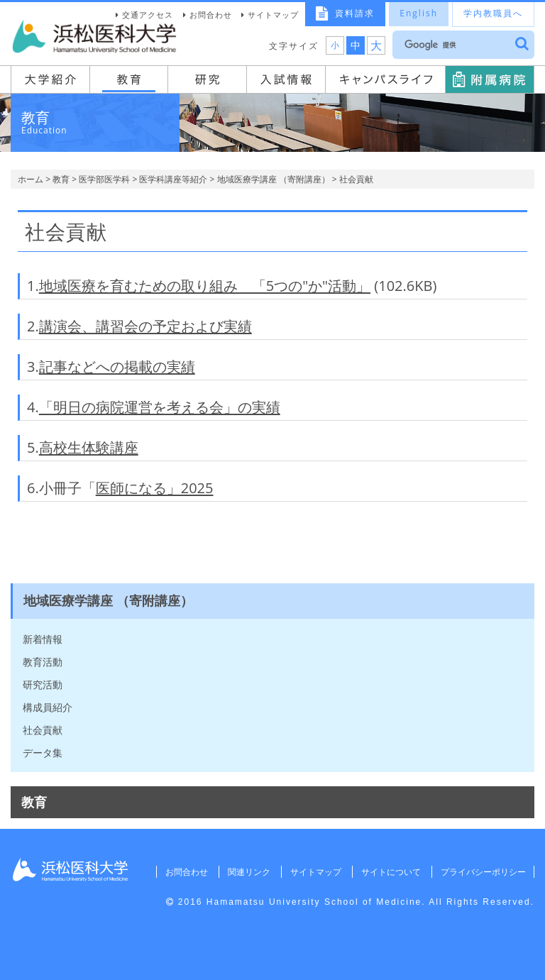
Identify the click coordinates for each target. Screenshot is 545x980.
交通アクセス (148, 15)
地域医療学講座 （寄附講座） (274, 179)
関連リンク (247, 872)
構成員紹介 (48, 707)
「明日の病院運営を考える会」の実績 (160, 407)
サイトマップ (273, 15)
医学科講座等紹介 (173, 179)
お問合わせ (211, 15)
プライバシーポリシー (483, 872)
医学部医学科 (104, 179)
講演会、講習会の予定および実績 (145, 326)
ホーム (31, 179)
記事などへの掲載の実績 (117, 367)
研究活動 (43, 684)
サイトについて (390, 872)
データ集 (43, 753)
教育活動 (43, 662)
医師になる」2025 (155, 488)
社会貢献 (43, 730)
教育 (61, 179)
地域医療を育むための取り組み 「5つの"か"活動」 (205, 286)
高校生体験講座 (89, 447)
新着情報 (43, 639)
